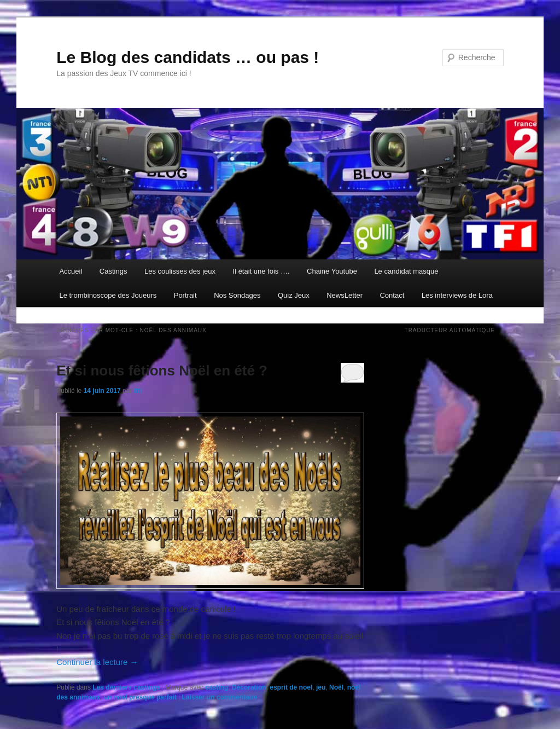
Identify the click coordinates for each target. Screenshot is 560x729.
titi (138, 391)
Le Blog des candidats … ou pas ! (188, 57)
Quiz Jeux (294, 295)
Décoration (249, 687)
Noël (336, 687)
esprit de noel (291, 687)
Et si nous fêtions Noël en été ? (162, 371)
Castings (113, 271)
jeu (321, 687)
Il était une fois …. (261, 271)
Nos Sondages (237, 295)
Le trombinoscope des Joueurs (108, 295)
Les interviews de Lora (457, 295)
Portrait (185, 295)
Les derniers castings (126, 687)
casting (217, 687)
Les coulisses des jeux (180, 271)
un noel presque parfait (140, 697)
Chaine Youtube (332, 271)
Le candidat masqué (406, 271)
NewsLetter (345, 295)
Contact (392, 295)
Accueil (71, 271)
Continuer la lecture (97, 662)
